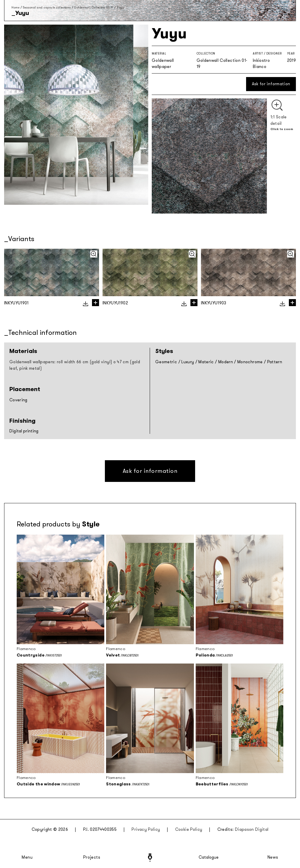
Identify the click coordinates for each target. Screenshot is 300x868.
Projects (92, 857)
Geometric (166, 362)
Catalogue (208, 857)
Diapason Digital (252, 829)
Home (15, 7)
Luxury (188, 362)
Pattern (275, 362)
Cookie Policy (189, 829)
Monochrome (250, 362)
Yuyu (120, 7)
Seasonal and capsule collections (47, 7)
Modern (226, 362)
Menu (27, 857)
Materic (206, 362)
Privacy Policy (146, 829)
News (273, 857)
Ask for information (271, 84)
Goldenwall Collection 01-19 (94, 7)
